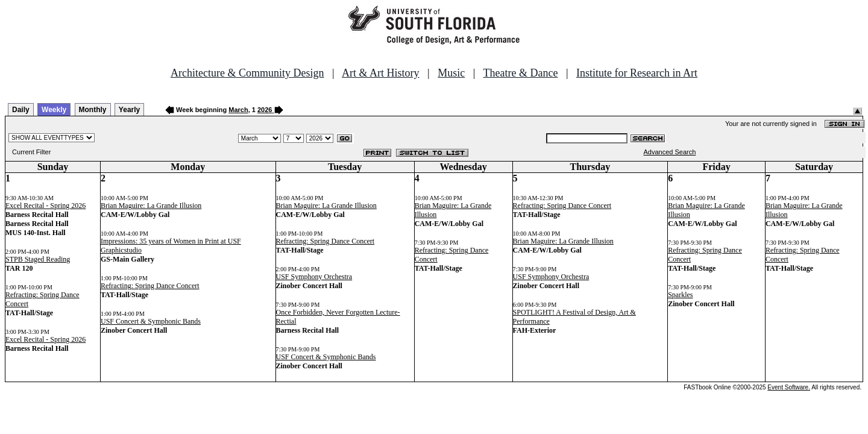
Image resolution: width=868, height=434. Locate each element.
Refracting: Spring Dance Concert (150, 286)
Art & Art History (381, 73)
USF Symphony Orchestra (314, 277)
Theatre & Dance (520, 73)
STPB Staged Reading (38, 259)
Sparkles (680, 295)
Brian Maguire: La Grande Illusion (151, 206)
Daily (21, 110)
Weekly (54, 110)
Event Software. (789, 387)
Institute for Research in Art (637, 73)
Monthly (93, 110)
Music (451, 73)
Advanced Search (670, 152)
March (238, 110)
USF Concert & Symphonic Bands (151, 321)
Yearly (129, 110)
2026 (265, 110)
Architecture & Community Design (247, 73)
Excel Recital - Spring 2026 (46, 206)
